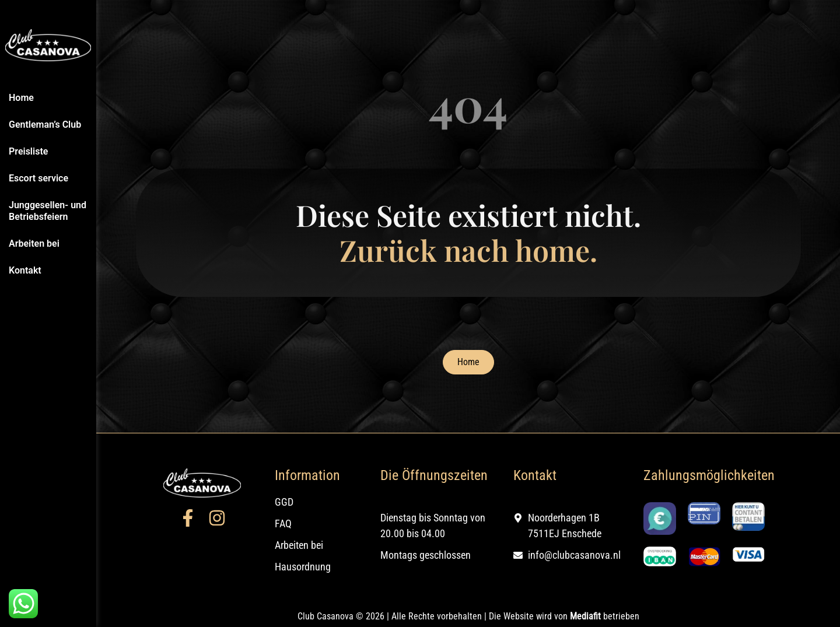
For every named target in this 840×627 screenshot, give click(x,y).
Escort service (38, 178)
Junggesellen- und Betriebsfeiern (48, 211)
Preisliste (28, 151)
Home (21, 98)
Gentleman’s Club (45, 125)
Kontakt (25, 270)
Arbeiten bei (34, 244)
